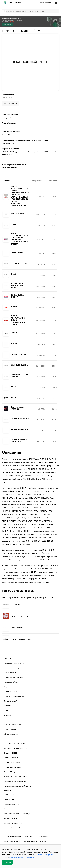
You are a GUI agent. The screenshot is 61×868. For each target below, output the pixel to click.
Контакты (7, 790)
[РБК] (5, 3)
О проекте (7, 658)
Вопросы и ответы (10, 818)
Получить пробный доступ (13, 668)
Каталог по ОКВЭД (10, 753)
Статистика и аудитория (12, 804)
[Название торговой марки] (29, 173)
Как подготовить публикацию (14, 743)
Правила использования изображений (17, 786)
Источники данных (11, 809)
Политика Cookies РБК (12, 828)
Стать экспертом (10, 672)
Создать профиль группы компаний (16, 687)
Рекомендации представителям (15, 776)
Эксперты (7, 705)
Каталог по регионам (11, 757)
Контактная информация (13, 836)
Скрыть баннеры (42, 836)
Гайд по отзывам (10, 739)
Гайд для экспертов (11, 734)
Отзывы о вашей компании (13, 677)
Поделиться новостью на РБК (14, 663)
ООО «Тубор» (7, 97)
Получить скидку (7, 25)
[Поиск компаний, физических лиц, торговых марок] (30, 11)
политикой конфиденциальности (21, 857)
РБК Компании (15, 3)
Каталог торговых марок (13, 767)
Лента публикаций (10, 701)
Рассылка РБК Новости (12, 841)
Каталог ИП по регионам (13, 772)
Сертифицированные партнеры (15, 696)
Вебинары (7, 715)
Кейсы (6, 710)
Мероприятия (9, 720)
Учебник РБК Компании (12, 724)
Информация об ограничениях (35, 841)
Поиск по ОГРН (9, 794)
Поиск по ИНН (9, 799)
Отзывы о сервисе (10, 691)
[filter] (4, 11)
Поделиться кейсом (11, 682)
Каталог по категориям (12, 762)
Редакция (29, 836)
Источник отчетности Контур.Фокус (17, 813)
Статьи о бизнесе (10, 729)
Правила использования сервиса (15, 781)
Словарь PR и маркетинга (13, 823)
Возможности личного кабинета (15, 748)
